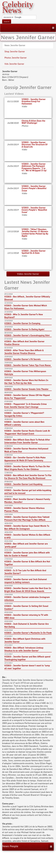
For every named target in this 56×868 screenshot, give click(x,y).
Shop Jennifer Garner (15, 52)
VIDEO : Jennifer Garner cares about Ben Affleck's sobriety (24, 423)
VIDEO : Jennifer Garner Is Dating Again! (24, 329)
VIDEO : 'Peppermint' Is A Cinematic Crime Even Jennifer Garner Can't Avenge (25, 405)
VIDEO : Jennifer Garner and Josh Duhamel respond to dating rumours (26, 581)
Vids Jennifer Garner (14, 64)
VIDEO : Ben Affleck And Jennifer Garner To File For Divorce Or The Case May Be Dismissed (28, 477)
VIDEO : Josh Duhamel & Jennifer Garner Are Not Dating (26, 625)
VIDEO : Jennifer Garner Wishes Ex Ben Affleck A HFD (27, 536)
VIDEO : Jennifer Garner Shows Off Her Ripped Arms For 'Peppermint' (27, 397)
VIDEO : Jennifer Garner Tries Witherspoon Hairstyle (25, 373)
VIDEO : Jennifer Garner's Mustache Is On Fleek (28, 633)
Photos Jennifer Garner (16, 58)
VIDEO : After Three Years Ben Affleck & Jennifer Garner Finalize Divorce (24, 352)
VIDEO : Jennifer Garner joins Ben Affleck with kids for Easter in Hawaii (27, 554)
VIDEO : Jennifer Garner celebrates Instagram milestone (27, 599)
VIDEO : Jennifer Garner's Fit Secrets (22, 359)
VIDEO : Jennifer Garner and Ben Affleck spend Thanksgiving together (27, 658)
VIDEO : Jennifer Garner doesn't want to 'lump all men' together (27, 667)
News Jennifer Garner (15, 45)
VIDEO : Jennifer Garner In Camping (22, 323)
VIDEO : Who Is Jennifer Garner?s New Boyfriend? (24, 316)
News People (10, 846)
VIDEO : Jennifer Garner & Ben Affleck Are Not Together (27, 563)
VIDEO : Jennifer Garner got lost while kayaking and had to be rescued (28, 492)
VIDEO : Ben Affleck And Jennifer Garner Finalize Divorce (24, 343)
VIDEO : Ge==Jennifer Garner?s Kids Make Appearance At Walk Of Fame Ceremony (25, 459)
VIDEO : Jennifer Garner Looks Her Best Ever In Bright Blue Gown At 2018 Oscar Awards (28, 590)
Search (7, 21)
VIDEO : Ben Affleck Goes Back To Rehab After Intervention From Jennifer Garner (27, 441)
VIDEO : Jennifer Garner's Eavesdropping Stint (27, 335)
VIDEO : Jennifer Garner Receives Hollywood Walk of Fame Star (26, 450)
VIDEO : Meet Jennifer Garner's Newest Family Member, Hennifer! (27, 501)
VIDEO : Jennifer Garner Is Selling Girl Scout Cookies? (26, 607)
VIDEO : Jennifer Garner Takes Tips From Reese (27, 365)
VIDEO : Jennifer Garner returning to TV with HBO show (26, 616)
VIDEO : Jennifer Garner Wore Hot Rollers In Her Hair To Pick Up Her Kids (26, 382)
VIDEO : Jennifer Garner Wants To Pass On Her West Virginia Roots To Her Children (27, 468)
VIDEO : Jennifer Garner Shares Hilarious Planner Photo (24, 509)
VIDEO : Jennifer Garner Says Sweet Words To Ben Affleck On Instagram (27, 527)
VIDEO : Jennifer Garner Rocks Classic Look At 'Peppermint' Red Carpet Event (27, 432)
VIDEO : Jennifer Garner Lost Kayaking (23, 484)
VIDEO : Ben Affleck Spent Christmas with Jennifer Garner (25, 640)
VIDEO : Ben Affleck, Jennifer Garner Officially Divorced (27, 298)
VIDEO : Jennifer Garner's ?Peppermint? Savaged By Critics (24, 414)
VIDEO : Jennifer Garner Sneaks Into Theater (26, 389)
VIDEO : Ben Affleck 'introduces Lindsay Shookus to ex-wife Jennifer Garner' (24, 649)
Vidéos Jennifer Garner (28, 274)
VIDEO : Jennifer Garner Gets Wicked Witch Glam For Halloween (26, 307)
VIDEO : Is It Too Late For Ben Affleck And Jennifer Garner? (25, 572)
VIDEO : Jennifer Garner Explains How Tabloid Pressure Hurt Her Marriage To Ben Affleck (27, 518)
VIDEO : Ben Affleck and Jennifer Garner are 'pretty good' (26, 545)
